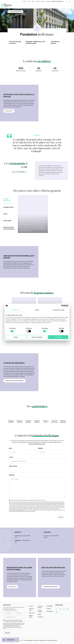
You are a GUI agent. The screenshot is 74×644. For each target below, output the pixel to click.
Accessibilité (50, 606)
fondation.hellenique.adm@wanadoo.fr (17, 510)
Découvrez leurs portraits (51, 587)
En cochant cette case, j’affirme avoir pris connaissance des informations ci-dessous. (28, 500)
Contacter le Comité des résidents (14, 381)
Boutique (48, 1)
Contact (31, 606)
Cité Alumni (41, 617)
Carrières (33, 1)
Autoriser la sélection (37, 337)
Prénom (41, 448)
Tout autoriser (58, 337)
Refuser (16, 337)
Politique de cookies (52, 640)
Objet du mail (13, 466)
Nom (11, 448)
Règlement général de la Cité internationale (36, 43)
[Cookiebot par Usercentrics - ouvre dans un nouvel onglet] (62, 306)
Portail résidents (40, 611)
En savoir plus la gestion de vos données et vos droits (13, 628)
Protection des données (40, 640)
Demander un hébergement (57, 1)
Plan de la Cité (31, 609)
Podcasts (38, 1)
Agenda (40, 614)
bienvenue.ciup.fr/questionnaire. (37, 444)
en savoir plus (12, 587)
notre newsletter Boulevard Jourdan (10, 610)
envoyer (61, 517)
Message (12, 475)
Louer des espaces (40, 607)
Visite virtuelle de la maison (15, 43)
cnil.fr (37, 507)
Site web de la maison (55, 43)
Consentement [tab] (15, 310)
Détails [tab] (37, 310)
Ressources (32, 613)
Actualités (24, 1)
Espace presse (31, 616)
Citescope (43, 1)
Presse (29, 1)
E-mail (11, 457)
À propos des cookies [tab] (59, 310)
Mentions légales (29, 640)
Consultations (50, 611)
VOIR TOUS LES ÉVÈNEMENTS (19, 172)
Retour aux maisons (16, 12)
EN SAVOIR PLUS (9, 111)
